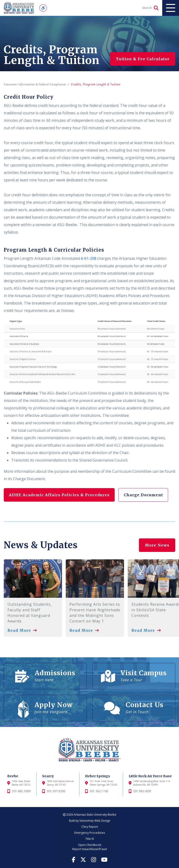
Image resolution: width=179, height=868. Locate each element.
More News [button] (157, 542)
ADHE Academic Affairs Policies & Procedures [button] (60, 495)
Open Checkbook (90, 845)
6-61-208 (89, 258)
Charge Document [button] (145, 495)
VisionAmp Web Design (95, 821)
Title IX (90, 839)
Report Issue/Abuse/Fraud (89, 849)
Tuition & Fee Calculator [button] (143, 59)
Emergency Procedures (90, 833)
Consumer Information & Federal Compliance (36, 84)
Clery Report (90, 827)
